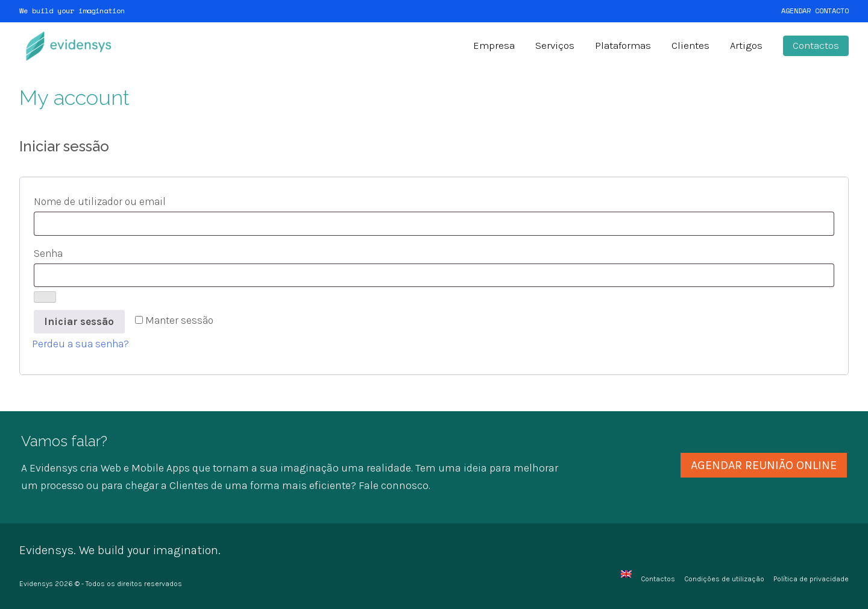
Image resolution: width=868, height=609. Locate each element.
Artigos (746, 45)
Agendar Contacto (815, 11)
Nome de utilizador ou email (103, 199)
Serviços (555, 45)
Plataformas (623, 45)
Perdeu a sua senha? (80, 344)
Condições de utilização (724, 579)
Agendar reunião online (764, 465)
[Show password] (45, 297)
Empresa (494, 45)
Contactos (816, 45)
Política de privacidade (811, 579)
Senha (52, 251)
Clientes (690, 45)
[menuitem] (626, 574)
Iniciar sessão (79, 321)
